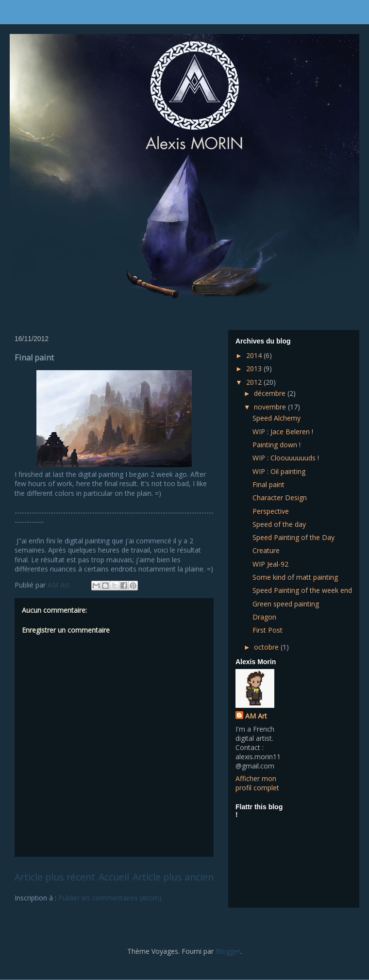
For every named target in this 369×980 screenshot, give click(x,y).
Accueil (114, 877)
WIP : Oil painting (279, 471)
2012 (255, 382)
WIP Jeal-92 (270, 564)
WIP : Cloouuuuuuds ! (286, 458)
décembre (271, 393)
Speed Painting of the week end (302, 590)
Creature (266, 550)
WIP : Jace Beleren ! (283, 432)
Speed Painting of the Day (294, 537)
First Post (268, 630)
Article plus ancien (173, 877)
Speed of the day (279, 524)
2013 (255, 368)
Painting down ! (277, 445)
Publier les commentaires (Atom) (110, 898)
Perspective (271, 511)
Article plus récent (55, 877)
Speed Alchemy (277, 418)
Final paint (268, 484)
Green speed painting (286, 604)
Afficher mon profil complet (257, 783)
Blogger (228, 951)
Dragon (264, 617)
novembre (271, 407)
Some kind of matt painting (295, 577)
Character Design (280, 498)
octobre (267, 647)
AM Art (256, 716)
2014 (255, 355)
